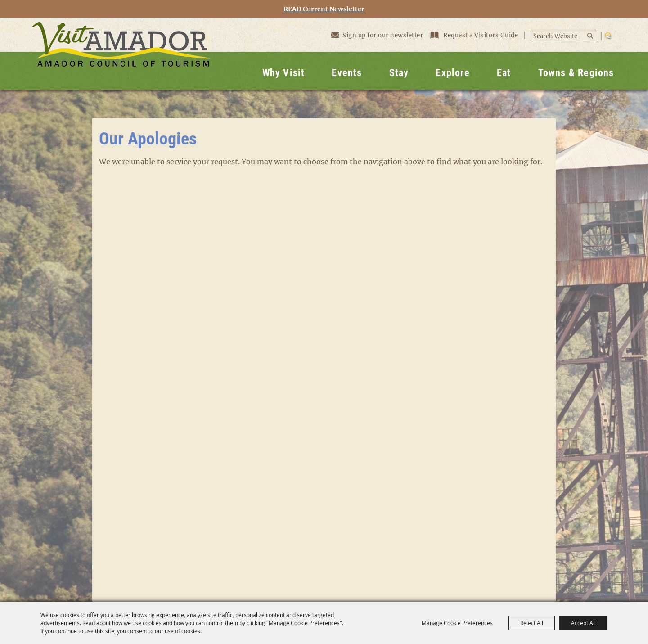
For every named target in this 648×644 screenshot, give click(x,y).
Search (591, 36)
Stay (399, 73)
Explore (452, 73)
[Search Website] (559, 36)
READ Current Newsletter (324, 9)
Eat (504, 73)
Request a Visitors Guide (475, 35)
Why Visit (284, 73)
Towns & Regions (576, 73)
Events (347, 73)
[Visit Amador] (121, 54)
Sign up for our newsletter (377, 35)
